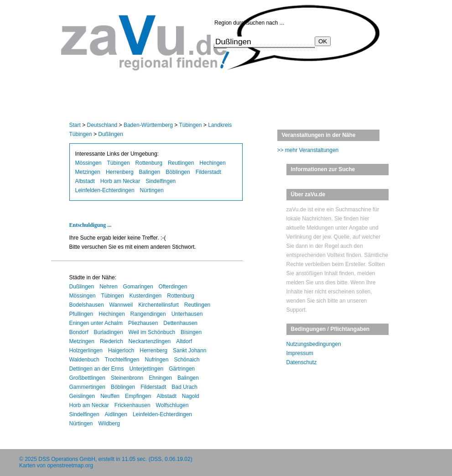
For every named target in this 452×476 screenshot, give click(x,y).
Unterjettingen (147, 369)
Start (75, 125)
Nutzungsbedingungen (314, 344)
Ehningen (160, 378)
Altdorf (184, 341)
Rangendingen (148, 314)
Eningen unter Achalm (96, 323)
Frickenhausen (132, 405)
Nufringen (156, 360)
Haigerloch (121, 350)
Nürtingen (152, 190)
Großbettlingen (87, 378)
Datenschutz (302, 362)
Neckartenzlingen (150, 341)
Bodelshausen (87, 305)
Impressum (300, 353)
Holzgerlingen (86, 350)
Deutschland (102, 125)
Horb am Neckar (120, 181)
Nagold (191, 396)
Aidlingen (116, 414)
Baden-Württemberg (148, 125)
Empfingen (138, 396)
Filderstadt (208, 172)
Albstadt (85, 181)
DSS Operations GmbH (67, 459)
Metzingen (88, 172)
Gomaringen (138, 287)
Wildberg (109, 424)
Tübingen (190, 125)
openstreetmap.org (70, 466)
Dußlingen (111, 134)
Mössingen (88, 163)
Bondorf (79, 332)
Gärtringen (182, 369)
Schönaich (187, 360)
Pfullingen (81, 314)
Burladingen (109, 332)
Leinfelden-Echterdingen (105, 190)
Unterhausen (187, 314)
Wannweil (121, 305)
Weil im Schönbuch (152, 332)
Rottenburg (149, 163)
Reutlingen (181, 163)
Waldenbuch (84, 360)
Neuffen (110, 396)
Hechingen (212, 163)
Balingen (150, 172)
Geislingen (82, 396)
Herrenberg (120, 172)
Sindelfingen (161, 181)
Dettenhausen (180, 323)
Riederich (112, 341)
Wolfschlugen (172, 405)
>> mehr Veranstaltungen (308, 150)
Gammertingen (87, 387)
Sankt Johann (190, 350)
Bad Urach (184, 387)
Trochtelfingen (122, 360)
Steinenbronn (127, 378)
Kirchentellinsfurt (158, 305)
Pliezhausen (143, 323)
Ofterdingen (173, 287)
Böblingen (178, 172)
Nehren (108, 287)
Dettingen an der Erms (97, 369)
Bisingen (191, 332)
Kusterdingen (146, 296)
